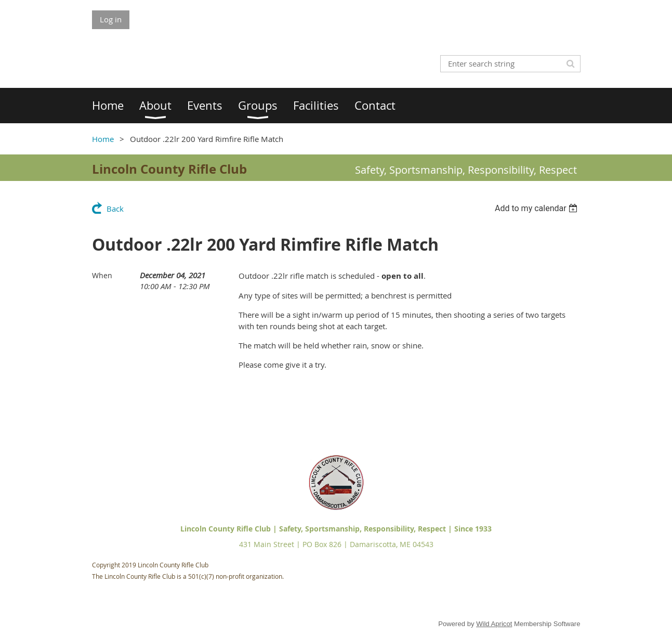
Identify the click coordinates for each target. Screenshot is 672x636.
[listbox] (538, 208)
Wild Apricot (494, 624)
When (102, 275)
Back (115, 209)
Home (103, 139)
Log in (111, 19)
